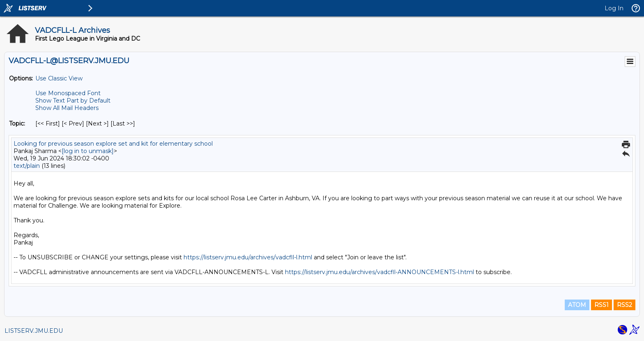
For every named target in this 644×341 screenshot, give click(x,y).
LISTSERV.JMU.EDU (34, 331)
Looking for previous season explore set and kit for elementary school (113, 144)
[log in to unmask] (88, 151)
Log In (614, 8)
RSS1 (601, 305)
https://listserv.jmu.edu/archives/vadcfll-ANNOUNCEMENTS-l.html (379, 272)
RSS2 (624, 305)
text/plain (27, 166)
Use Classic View (59, 78)
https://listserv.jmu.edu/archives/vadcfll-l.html (248, 257)
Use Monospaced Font (68, 93)
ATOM (577, 305)
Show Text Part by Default (73, 101)
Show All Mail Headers (67, 108)
